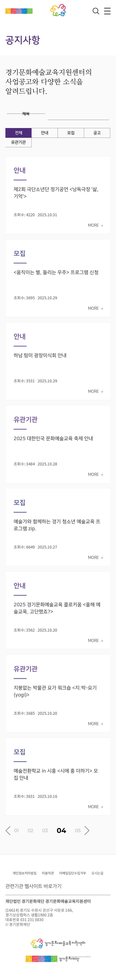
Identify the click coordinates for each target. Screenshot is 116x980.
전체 (19, 133)
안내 (45, 133)
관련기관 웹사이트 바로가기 (33, 888)
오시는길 (97, 875)
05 (78, 833)
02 (31, 833)
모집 (71, 133)
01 (17, 833)
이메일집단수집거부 (73, 875)
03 (45, 833)
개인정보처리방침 (25, 875)
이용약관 (48, 875)
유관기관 (18, 142)
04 (61, 833)
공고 (97, 133)
